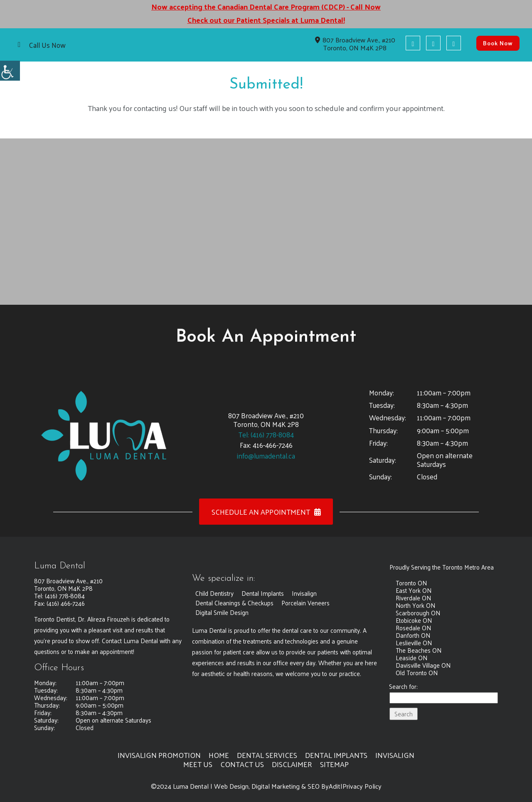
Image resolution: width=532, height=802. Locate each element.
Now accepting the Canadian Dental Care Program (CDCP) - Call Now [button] (266, 7)
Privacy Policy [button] (362, 786)
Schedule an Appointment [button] (266, 512)
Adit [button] (335, 786)
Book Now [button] (498, 43)
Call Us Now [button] (47, 45)
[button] (10, 71)
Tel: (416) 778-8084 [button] (266, 434)
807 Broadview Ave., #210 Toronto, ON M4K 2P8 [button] (355, 44)
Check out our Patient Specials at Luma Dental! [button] (266, 20)
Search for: (403, 687)
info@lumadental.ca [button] (266, 456)
